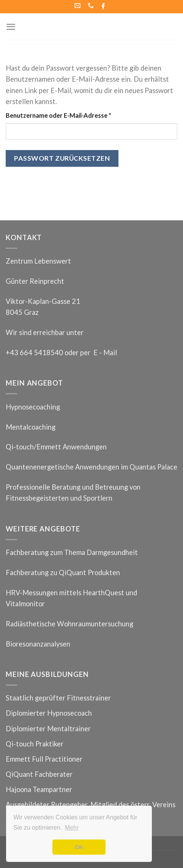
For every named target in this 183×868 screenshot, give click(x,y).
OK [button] (79, 847)
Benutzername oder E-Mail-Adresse (58, 115)
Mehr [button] (72, 828)
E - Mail (105, 353)
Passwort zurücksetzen (62, 158)
